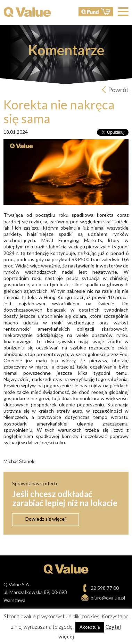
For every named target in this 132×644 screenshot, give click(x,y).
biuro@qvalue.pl (108, 598)
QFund (96, 12)
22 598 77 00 (105, 588)
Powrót (118, 90)
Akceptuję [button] (90, 627)
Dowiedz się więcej (46, 519)
